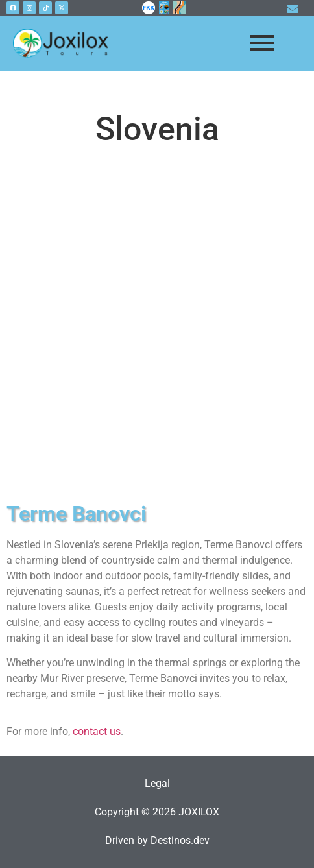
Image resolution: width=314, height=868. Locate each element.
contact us (97, 731)
